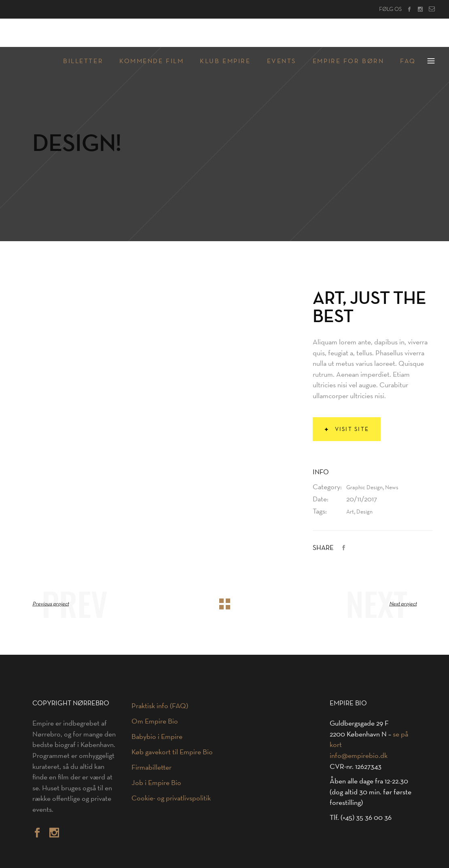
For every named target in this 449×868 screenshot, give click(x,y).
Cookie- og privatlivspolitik (171, 798)
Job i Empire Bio (156, 783)
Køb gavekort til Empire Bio (172, 752)
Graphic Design (364, 487)
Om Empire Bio (155, 721)
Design (364, 512)
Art (350, 512)
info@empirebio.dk (359, 756)
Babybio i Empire (157, 736)
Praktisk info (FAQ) (160, 706)
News (392, 487)
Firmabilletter (151, 767)
